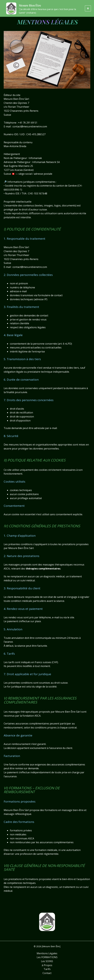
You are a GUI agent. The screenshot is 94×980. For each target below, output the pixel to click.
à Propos (47, 965)
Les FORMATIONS (47, 957)
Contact (47, 973)
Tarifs (47, 969)
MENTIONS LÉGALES (47, 21)
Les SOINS (47, 961)
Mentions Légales (47, 953)
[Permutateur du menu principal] (88, 10)
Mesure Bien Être (38, 7)
